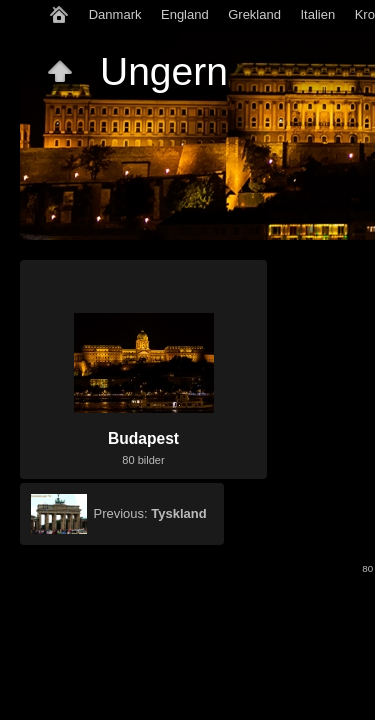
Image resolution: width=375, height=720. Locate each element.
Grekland (254, 14)
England (185, 14)
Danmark (115, 14)
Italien (317, 14)
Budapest (143, 438)
